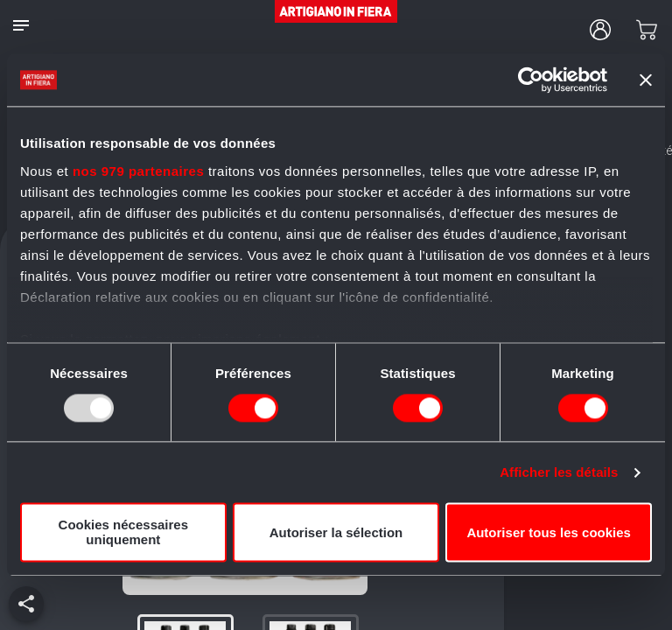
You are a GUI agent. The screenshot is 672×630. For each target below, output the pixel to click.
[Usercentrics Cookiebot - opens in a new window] (531, 80)
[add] (26, 604)
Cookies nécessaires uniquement (123, 533)
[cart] (647, 30)
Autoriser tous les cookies (549, 532)
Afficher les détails (559, 472)
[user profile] (600, 30)
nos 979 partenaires (138, 171)
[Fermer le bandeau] (646, 80)
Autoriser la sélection (336, 532)
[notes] (21, 25)
